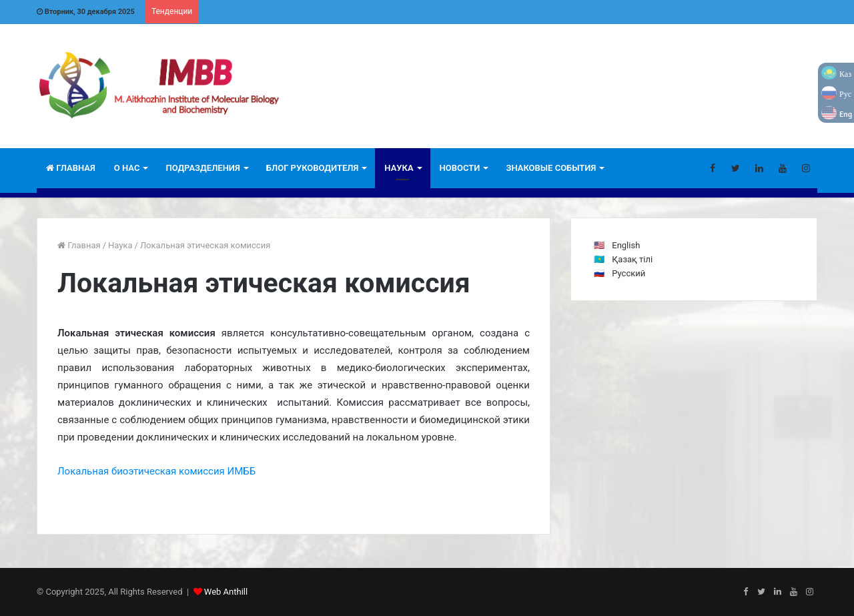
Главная (71, 168)
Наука (399, 168)
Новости (460, 168)
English (626, 245)
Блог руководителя (313, 168)
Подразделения (202, 168)
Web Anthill (226, 592)
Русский (628, 273)
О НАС (127, 168)
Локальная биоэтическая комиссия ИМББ (156, 471)
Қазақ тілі (632, 259)
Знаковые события (551, 168)
